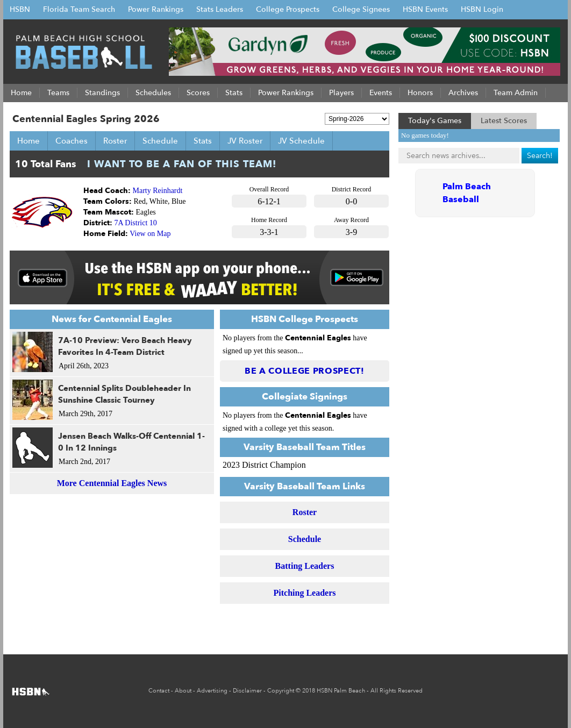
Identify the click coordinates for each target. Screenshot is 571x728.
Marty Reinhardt (158, 191)
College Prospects (288, 9)
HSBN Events (425, 9)
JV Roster (245, 141)
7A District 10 (136, 223)
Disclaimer (247, 691)
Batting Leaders (305, 566)
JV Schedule (301, 141)
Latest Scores (504, 121)
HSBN (20, 9)
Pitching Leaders (305, 593)
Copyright (281, 691)
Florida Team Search (79, 9)
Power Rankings (156, 9)
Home (28, 141)
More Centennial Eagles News (112, 483)
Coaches (72, 141)
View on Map (150, 234)
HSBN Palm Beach (341, 691)
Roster (115, 141)
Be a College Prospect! (305, 371)
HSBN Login (482, 9)
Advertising (212, 691)
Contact (159, 691)
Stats (203, 141)
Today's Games (435, 121)
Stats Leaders (220, 9)
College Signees (361, 9)
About (183, 691)
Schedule (160, 141)
